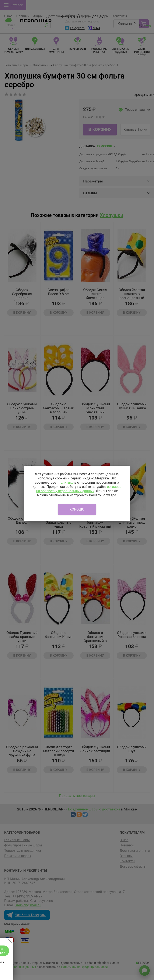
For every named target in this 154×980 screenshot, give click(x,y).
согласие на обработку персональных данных (79, 489)
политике (66, 482)
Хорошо (77, 509)
